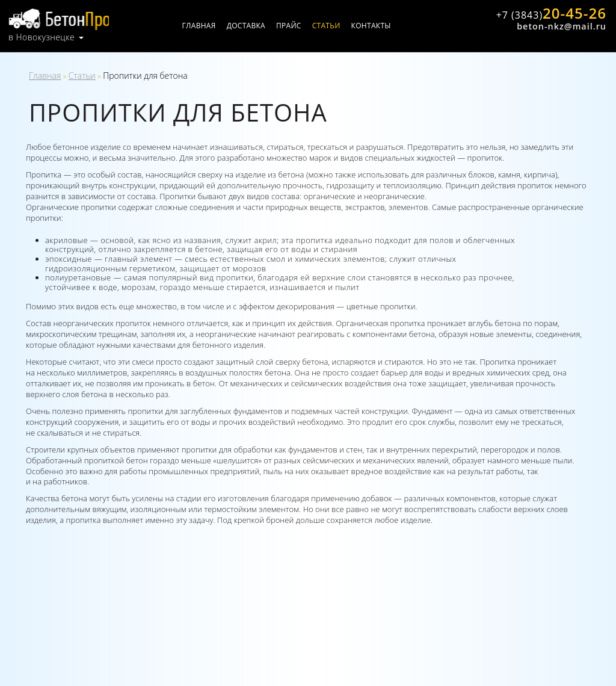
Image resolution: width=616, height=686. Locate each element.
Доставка (259, 26)
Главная (212, 26)
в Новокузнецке (42, 36)
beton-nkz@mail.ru (561, 26)
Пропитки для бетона (145, 76)
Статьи (339, 26)
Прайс (302, 26)
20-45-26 (549, 14)
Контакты (384, 26)
